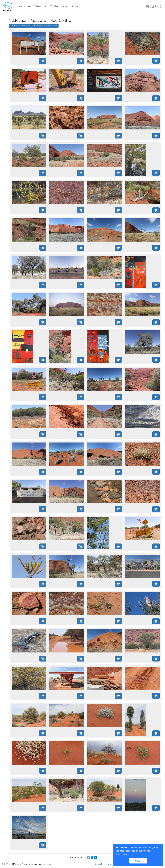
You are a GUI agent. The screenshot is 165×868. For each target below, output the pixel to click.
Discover (24, 6)
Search (40, 6)
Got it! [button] (138, 861)
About (76, 6)
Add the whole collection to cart (45, 26)
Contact (98, 864)
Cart (153, 6)
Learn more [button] (122, 854)
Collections (59, 6)
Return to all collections (20, 26)
